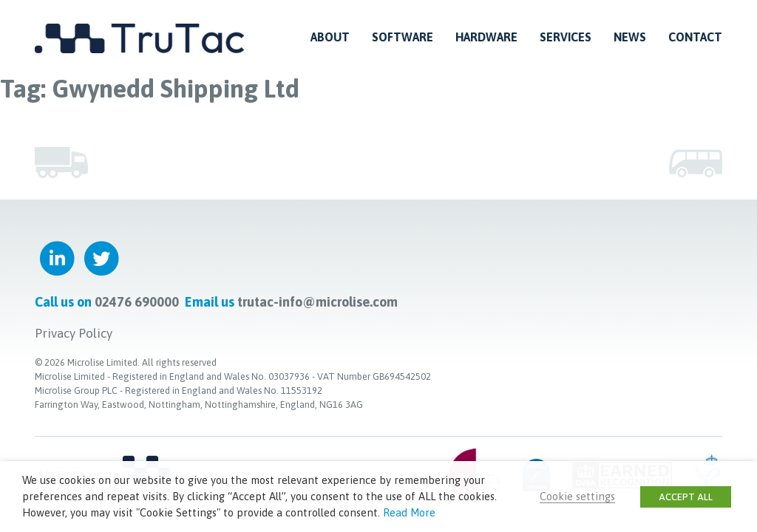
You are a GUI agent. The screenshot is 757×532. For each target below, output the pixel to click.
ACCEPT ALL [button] (686, 497)
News (630, 37)
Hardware (486, 37)
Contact (695, 37)
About (330, 37)
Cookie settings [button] (577, 496)
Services (566, 37)
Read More (409, 512)
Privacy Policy (74, 333)
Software (403, 37)
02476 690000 (137, 302)
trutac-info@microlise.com (318, 302)
